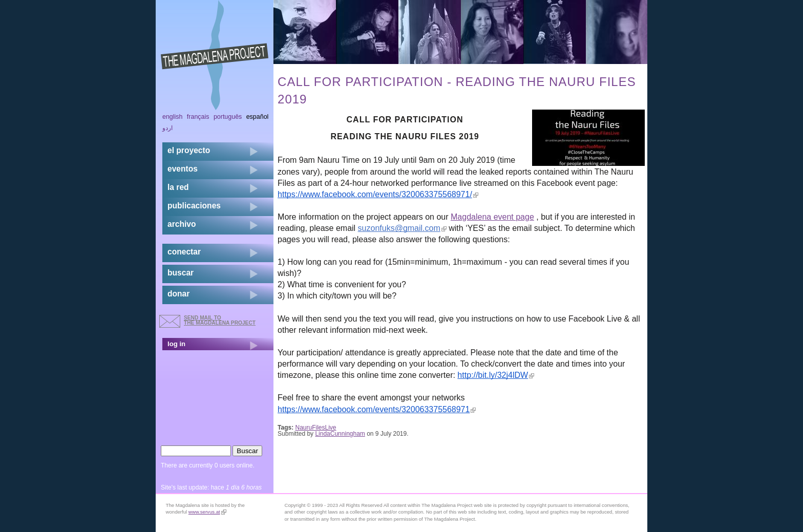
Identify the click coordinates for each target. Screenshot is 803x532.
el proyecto (189, 150)
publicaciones (194, 206)
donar (178, 294)
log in (176, 344)
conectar (184, 252)
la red (178, 187)
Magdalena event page (492, 217)
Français (198, 117)
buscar (181, 273)
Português (228, 117)
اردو (167, 128)
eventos (183, 169)
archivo (182, 224)
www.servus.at (207, 512)
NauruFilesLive (316, 428)
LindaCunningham (340, 434)
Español (258, 117)
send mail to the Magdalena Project (220, 320)
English (173, 117)
